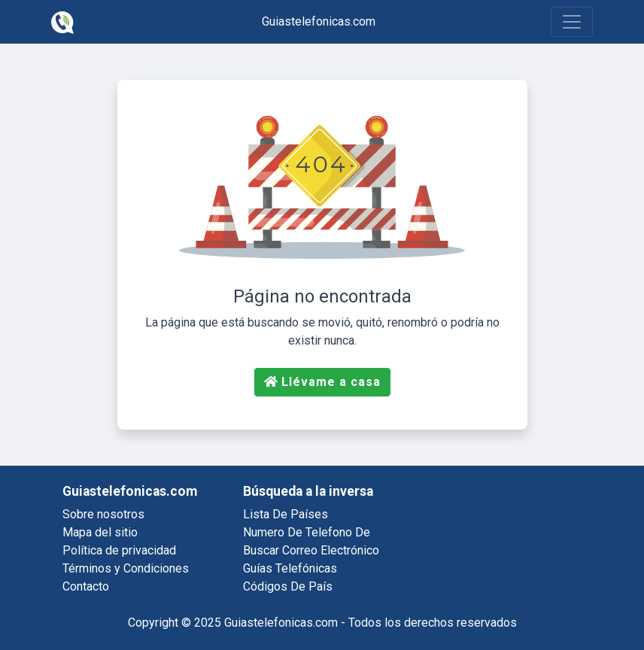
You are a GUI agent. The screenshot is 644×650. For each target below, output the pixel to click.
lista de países (286, 514)
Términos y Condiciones (126, 568)
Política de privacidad (119, 550)
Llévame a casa (322, 382)
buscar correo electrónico (311, 550)
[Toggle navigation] (572, 22)
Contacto (86, 586)
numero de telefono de (307, 532)
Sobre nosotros (103, 514)
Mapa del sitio (100, 532)
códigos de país (288, 586)
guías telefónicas (290, 568)
